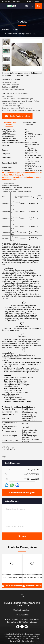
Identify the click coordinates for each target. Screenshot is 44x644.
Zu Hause (5, 30)
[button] (7, 70)
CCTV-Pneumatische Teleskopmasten (16, 34)
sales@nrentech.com (11, 2)
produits (15, 30)
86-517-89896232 (35, 2)
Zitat (39, 6)
